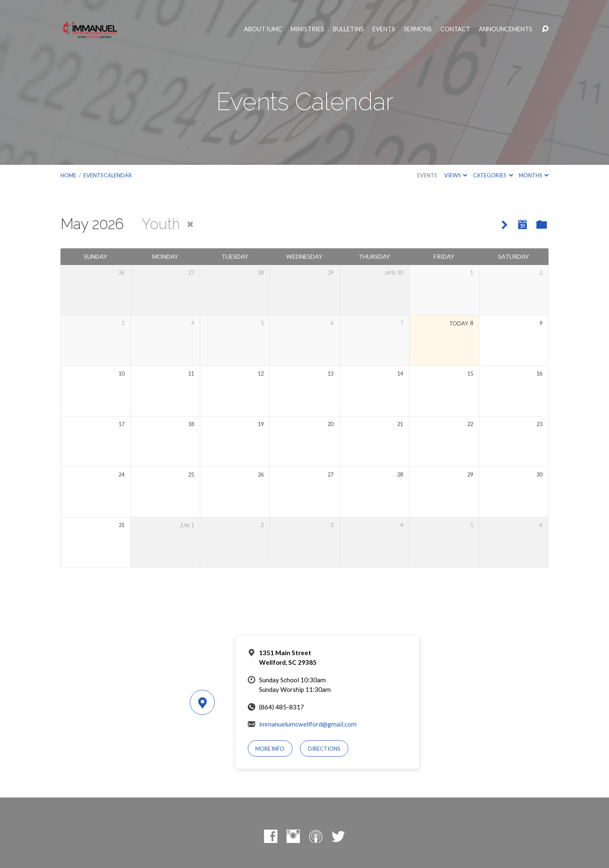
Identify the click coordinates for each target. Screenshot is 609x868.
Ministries (307, 29)
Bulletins (348, 29)
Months (534, 175)
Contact (455, 29)
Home (68, 175)
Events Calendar (108, 175)
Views (456, 175)
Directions (324, 749)
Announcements (506, 29)
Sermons (418, 29)
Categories (493, 175)
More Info (270, 749)
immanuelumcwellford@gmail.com (308, 724)
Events (384, 29)
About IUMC (263, 29)
